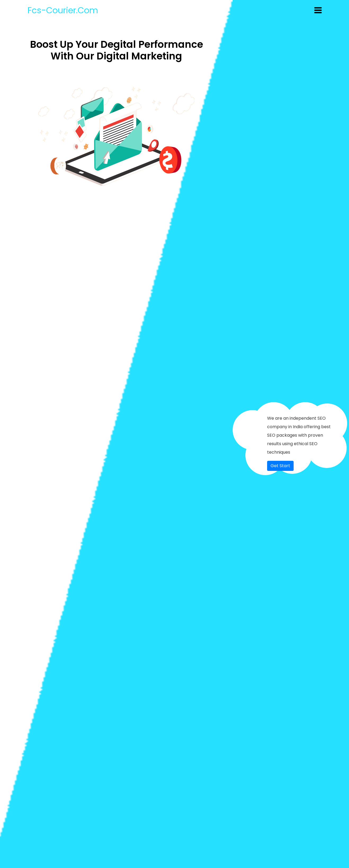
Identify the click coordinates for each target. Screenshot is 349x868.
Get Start (280, 466)
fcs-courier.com (63, 10)
